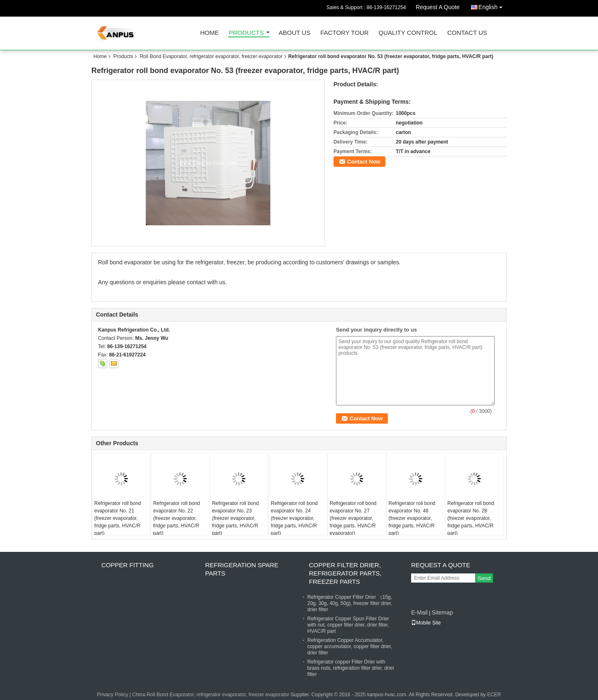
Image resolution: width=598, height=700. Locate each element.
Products (246, 33)
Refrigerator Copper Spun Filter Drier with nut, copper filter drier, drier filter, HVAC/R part (348, 625)
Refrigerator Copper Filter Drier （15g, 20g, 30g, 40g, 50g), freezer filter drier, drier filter (350, 603)
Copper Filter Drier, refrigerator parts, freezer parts (345, 573)
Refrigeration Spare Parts (242, 569)
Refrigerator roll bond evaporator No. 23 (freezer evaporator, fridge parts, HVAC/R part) (235, 518)
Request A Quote (438, 7)
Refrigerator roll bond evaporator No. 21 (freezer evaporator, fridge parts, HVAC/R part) (118, 518)
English (493, 6)
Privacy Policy (113, 695)
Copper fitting (127, 565)
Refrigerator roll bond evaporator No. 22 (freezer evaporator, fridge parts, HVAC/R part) (177, 518)
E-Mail (419, 612)
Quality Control (408, 33)
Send (484, 578)
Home (210, 33)
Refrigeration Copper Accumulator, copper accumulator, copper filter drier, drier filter (350, 646)
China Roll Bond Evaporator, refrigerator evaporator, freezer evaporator (211, 695)
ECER (494, 695)
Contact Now (364, 162)
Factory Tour (344, 33)
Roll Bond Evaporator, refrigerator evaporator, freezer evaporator (211, 56)
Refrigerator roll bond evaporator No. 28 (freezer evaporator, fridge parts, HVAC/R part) (471, 518)
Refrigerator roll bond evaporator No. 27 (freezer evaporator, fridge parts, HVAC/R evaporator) (353, 518)
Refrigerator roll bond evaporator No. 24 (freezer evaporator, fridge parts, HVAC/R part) (294, 518)
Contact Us (467, 33)
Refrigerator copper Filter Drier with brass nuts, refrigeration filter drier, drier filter (351, 668)
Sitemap (442, 612)
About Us (294, 33)
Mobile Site (426, 623)
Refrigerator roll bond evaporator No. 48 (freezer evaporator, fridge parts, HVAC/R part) (412, 518)
